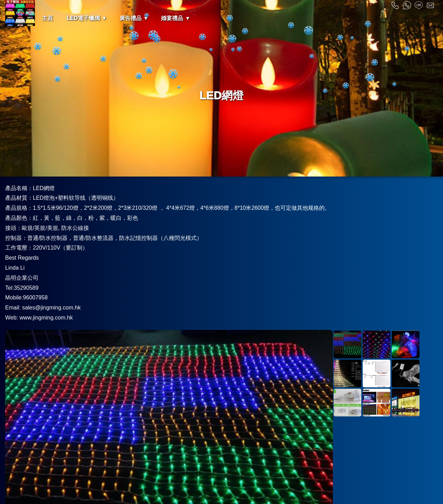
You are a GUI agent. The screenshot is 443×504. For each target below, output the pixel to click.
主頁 (47, 18)
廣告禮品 (130, 18)
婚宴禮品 (172, 18)
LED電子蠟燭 (83, 18)
